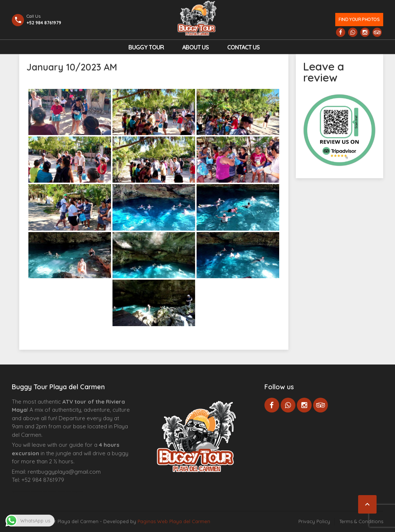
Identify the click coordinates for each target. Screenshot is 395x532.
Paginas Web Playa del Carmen (174, 521)
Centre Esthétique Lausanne (53, 491)
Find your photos (359, 19)
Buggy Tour (146, 47)
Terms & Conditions (361, 521)
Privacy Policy (314, 521)
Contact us (243, 47)
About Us (195, 47)
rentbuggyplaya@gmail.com (64, 472)
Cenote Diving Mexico (74, 491)
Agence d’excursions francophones (27, 491)
